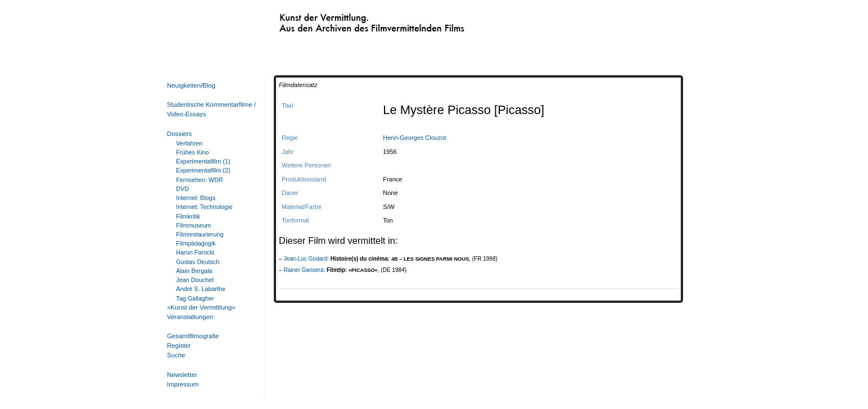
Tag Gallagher (195, 298)
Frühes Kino (192, 152)
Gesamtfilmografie (193, 336)
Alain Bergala (194, 271)
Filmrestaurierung (200, 234)
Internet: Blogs (196, 198)
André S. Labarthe (201, 289)
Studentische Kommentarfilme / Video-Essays (209, 109)
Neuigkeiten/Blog (191, 85)
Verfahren (189, 143)
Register (179, 346)
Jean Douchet (195, 280)
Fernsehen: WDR (200, 180)
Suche (176, 355)
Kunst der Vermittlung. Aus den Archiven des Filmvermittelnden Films (349, 20)
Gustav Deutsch (198, 262)
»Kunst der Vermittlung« (201, 307)
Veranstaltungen (190, 317)
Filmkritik (188, 216)
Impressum (183, 384)
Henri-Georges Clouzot (414, 138)
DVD (182, 189)
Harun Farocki (195, 252)
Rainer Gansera (303, 270)
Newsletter (182, 375)
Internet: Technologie (204, 207)
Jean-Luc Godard (305, 259)
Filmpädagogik (196, 243)
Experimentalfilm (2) (203, 170)
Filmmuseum (193, 225)
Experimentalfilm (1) (203, 161)
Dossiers (179, 134)
